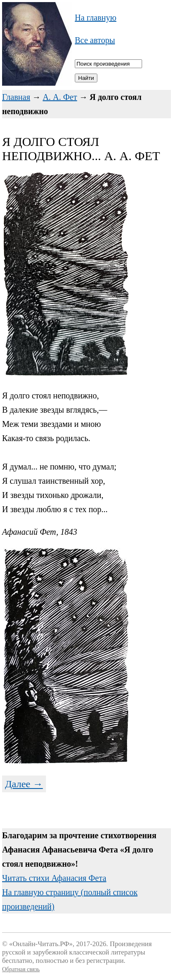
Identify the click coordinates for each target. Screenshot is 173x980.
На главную (95, 18)
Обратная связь (21, 969)
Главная (16, 97)
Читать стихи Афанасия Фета (54, 878)
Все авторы (95, 40)
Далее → (24, 784)
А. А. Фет (60, 97)
